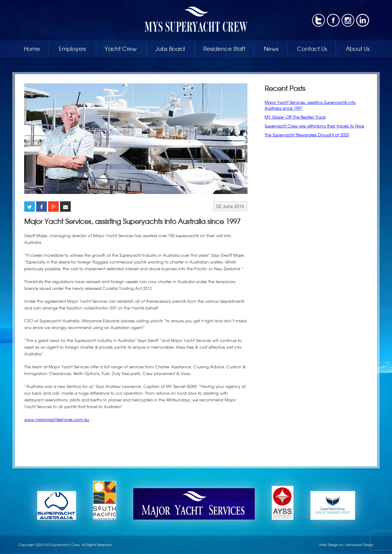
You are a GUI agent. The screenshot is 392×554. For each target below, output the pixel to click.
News (271, 48)
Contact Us (312, 48)
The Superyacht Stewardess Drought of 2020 (307, 135)
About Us (358, 48)
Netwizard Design (360, 545)
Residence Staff (224, 48)
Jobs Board (170, 48)
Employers (72, 48)
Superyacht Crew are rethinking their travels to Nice (314, 126)
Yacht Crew (121, 48)
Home (32, 48)
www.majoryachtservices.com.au (57, 419)
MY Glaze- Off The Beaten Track (295, 117)
